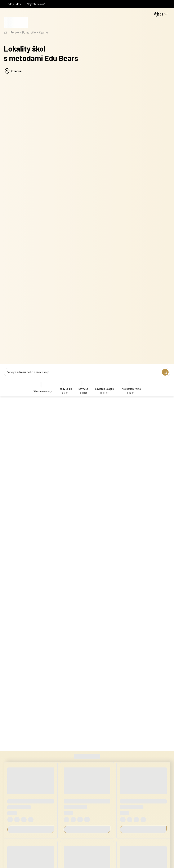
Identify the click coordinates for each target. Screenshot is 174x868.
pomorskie (29, 32)
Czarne (44, 32)
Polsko (15, 32)
